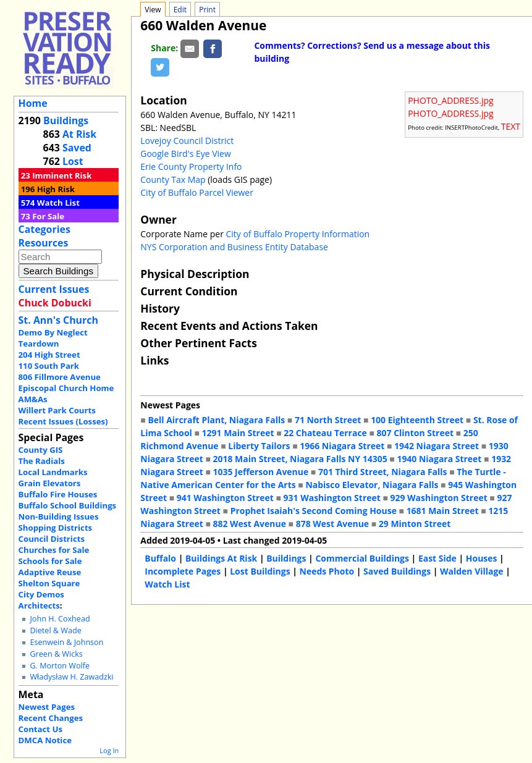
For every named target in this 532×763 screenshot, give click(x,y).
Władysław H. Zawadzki (71, 677)
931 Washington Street (332, 498)
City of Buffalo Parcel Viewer (197, 192)
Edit (180, 10)
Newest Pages (47, 707)
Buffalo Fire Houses (58, 494)
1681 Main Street (443, 511)
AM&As (33, 399)
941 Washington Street (225, 498)
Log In (109, 750)
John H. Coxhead (60, 619)
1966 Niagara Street (342, 446)
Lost (73, 161)
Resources (44, 243)
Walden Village (472, 571)
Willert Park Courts (57, 410)
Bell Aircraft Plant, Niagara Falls (216, 420)
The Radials (42, 461)
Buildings (66, 120)
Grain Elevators (50, 483)
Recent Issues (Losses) (63, 421)
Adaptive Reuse (50, 572)
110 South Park (49, 366)
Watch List (58, 203)
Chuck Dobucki (55, 303)
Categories (44, 229)
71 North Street (328, 420)
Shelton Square (49, 583)
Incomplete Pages (183, 571)
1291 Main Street (238, 433)
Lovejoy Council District (187, 141)
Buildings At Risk (221, 558)
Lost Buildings (260, 571)
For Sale (48, 216)
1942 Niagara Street (437, 446)
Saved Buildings (397, 571)
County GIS (41, 450)
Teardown (39, 344)
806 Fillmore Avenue (60, 377)
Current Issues (54, 289)
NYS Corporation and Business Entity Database (234, 247)
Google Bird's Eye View (185, 154)
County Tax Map (173, 179)
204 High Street (49, 355)
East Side (437, 558)
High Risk (56, 189)
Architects (39, 605)
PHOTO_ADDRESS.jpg (450, 100)
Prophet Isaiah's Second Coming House (314, 511)
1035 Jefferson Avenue (261, 472)
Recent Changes (51, 718)
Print (207, 10)
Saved (77, 148)
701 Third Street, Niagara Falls (383, 472)
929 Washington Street (439, 498)
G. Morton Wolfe (60, 666)
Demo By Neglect (53, 332)
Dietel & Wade (55, 630)
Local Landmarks (53, 472)
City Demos (41, 594)
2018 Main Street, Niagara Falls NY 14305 (300, 459)
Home (33, 103)
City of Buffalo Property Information (298, 234)
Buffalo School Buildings (68, 505)
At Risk (79, 134)
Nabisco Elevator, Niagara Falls (372, 485)
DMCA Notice (45, 740)
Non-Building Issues (59, 516)
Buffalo (160, 558)
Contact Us (40, 729)
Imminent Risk (62, 175)
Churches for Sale (54, 550)
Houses (482, 558)
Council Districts (52, 539)
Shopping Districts (56, 528)
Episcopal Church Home (66, 388)
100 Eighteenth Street (417, 420)
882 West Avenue (250, 524)
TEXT (511, 126)
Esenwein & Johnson (66, 642)
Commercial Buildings (362, 558)
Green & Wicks (56, 654)
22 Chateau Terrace (325, 433)
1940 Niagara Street (439, 459)
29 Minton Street (415, 524)
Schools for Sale (50, 561)
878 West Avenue (332, 524)
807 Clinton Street (415, 433)
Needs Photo (327, 571)
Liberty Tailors (259, 446)
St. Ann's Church (58, 320)
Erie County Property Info (191, 167)
